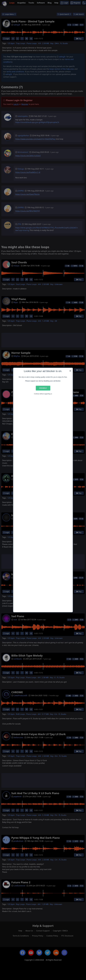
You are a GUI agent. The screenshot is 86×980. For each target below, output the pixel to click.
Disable (43, 388)
